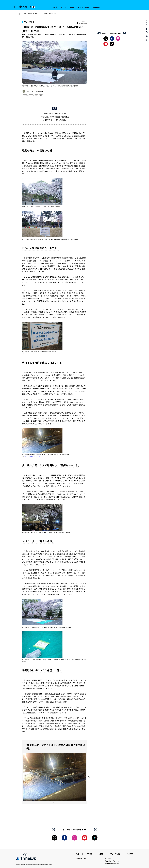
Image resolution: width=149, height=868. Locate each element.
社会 (36, 95)
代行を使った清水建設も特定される (55, 117)
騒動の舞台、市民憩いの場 (55, 113)
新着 (55, 7)
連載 (72, 7)
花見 (41, 95)
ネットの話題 (23, 14)
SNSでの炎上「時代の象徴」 (55, 120)
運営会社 (108, 858)
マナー (31, 95)
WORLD (96, 7)
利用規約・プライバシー (113, 861)
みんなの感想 (82, 23)
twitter (25, 95)
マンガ (64, 7)
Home (17, 14)
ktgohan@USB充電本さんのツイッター (33, 457)
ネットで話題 (83, 7)
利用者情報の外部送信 (112, 864)
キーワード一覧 (82, 858)
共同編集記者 (39, 91)
